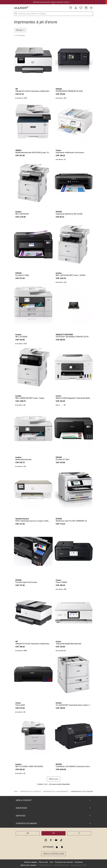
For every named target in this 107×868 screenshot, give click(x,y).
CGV (51, 862)
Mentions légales (31, 862)
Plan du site (43, 862)
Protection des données (64, 862)
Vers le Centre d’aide (54, 854)
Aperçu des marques (28, 865)
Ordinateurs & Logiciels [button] (30, 791)
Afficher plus (53, 779)
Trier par (20, 30)
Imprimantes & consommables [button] (56, 791)
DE (28, 833)
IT (79, 833)
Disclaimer (79, 862)
